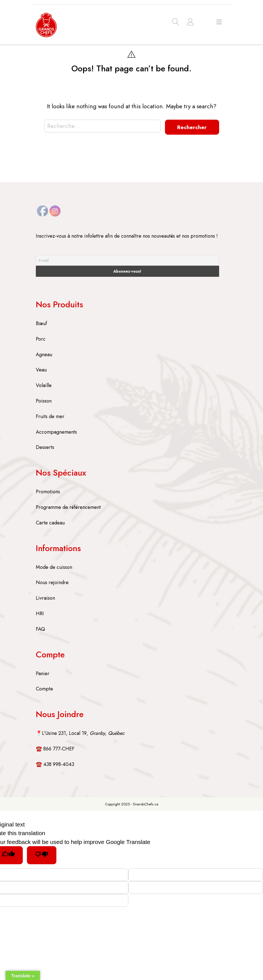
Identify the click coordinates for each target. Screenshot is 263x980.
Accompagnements (56, 431)
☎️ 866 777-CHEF (55, 748)
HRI (40, 613)
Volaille (44, 385)
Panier (43, 673)
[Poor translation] (44, 855)
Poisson (44, 400)
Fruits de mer (50, 416)
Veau (41, 370)
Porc (41, 338)
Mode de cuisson (54, 567)
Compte (44, 688)
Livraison (45, 597)
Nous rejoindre (52, 582)
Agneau (44, 354)
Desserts (45, 447)
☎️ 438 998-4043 (55, 764)
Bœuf (41, 323)
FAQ (40, 629)
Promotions (48, 491)
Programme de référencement (68, 507)
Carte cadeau (50, 522)
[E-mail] (127, 260)
